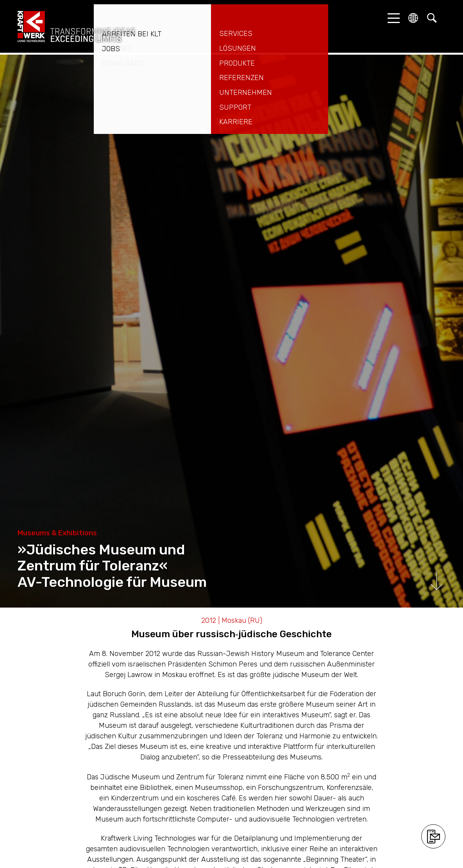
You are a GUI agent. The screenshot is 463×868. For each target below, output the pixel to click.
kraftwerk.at (76, 27)
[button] (391, 18)
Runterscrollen (437, 581)
